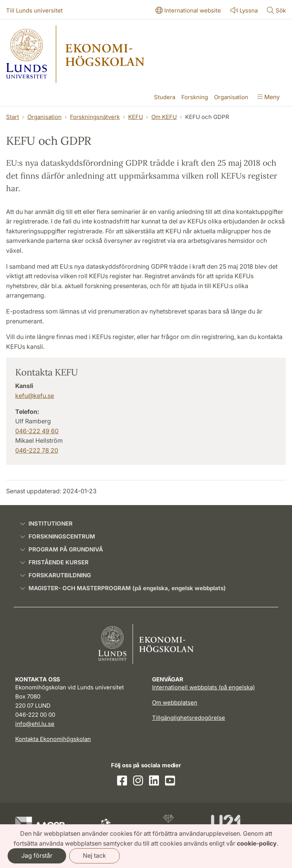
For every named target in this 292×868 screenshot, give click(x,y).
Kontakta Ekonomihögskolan (53, 739)
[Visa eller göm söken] (276, 11)
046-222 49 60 (37, 431)
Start (13, 117)
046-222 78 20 (37, 450)
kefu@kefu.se (35, 396)
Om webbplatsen (175, 702)
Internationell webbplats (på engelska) (203, 687)
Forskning (195, 97)
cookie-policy (257, 843)
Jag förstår (37, 855)
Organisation (231, 97)
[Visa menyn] (269, 98)
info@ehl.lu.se (35, 724)
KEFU (136, 117)
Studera (165, 97)
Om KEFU (164, 117)
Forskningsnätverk (95, 117)
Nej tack (94, 855)
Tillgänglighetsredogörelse (189, 718)
